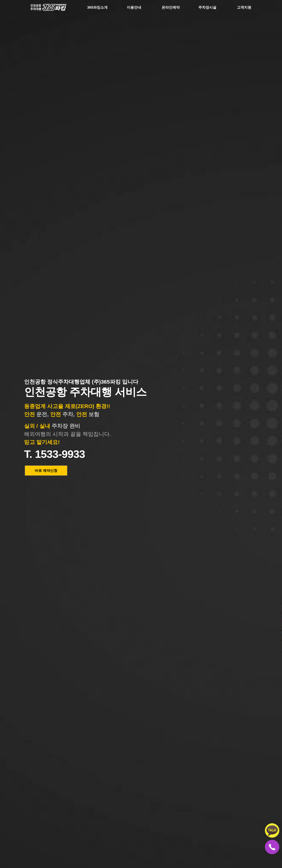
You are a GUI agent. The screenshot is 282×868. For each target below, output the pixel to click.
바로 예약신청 (46, 471)
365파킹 (42, 9)
